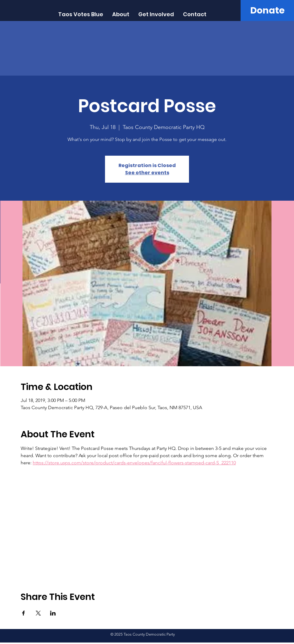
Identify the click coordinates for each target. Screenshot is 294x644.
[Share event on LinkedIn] (53, 613)
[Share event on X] (38, 613)
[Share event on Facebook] (24, 613)
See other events (147, 173)
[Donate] (267, 10)
